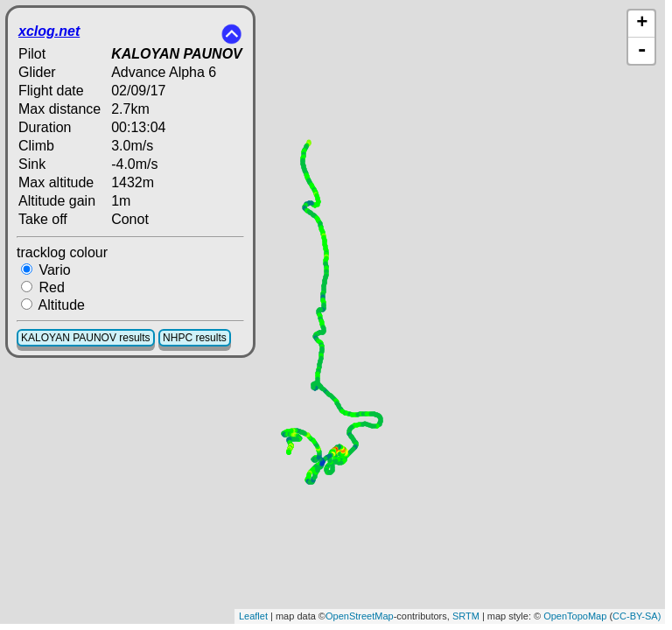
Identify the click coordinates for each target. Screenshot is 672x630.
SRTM (466, 616)
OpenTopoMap (575, 616)
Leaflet (253, 616)
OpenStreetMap (360, 616)
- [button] (642, 51)
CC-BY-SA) (637, 616)
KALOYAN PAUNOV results (86, 338)
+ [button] (642, 24)
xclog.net (49, 31)
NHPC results (195, 338)
